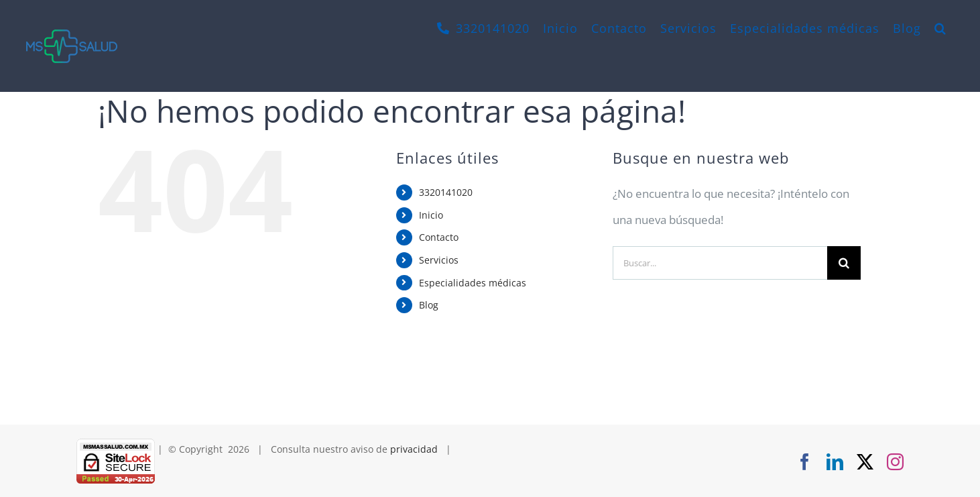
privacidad (414, 449)
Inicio (431, 215)
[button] (940, 28)
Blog (429, 305)
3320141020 (446, 192)
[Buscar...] (720, 263)
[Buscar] (844, 263)
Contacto (439, 237)
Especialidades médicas (473, 283)
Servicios (439, 260)
